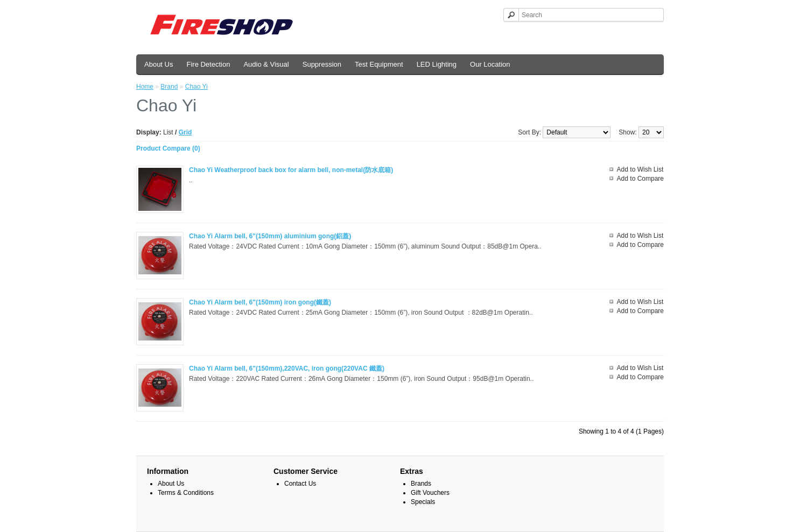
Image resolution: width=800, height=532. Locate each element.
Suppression (322, 64)
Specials (423, 502)
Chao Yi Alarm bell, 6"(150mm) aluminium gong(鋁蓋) (270, 236)
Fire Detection (208, 64)
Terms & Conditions (186, 493)
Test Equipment (379, 64)
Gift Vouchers (430, 493)
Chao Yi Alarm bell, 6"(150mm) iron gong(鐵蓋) (260, 302)
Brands (421, 484)
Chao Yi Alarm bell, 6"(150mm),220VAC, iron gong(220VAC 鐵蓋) (287, 368)
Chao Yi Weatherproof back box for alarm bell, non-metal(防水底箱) (291, 170)
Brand (169, 87)
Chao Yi (197, 87)
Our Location (490, 64)
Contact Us (300, 484)
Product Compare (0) (168, 148)
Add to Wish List (640, 169)
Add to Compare (640, 179)
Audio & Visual (266, 64)
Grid (185, 132)
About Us (159, 64)
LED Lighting (437, 64)
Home (145, 87)
